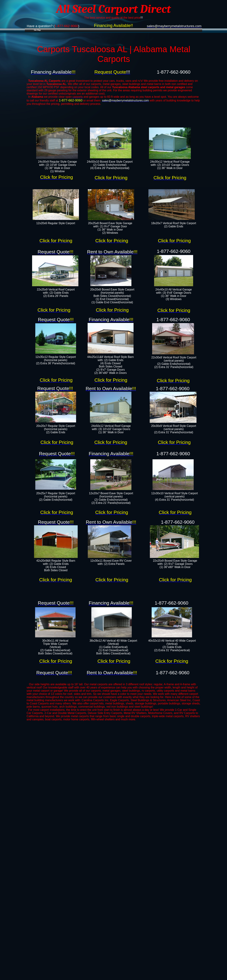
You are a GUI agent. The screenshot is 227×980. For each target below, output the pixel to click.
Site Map (37, 30)
